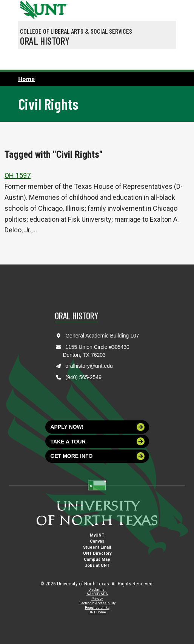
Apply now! (98, 427)
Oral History (45, 40)
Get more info (98, 456)
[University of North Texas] (28, 9)
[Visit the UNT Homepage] (56, 7)
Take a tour (98, 441)
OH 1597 (18, 175)
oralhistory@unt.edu (89, 366)
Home (26, 79)
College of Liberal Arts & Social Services (76, 31)
